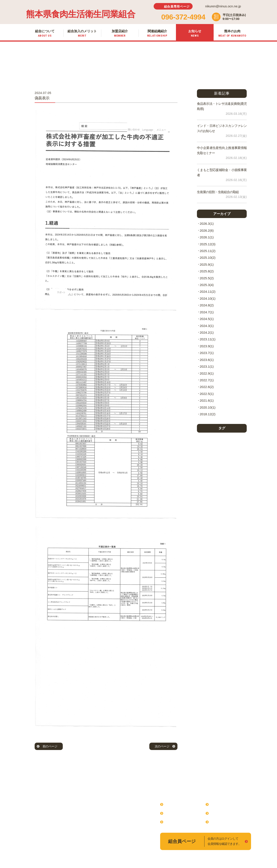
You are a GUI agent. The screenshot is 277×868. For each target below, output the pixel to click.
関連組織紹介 (221, 804)
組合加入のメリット (181, 813)
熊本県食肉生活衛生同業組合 (81, 14)
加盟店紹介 (174, 822)
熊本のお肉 (219, 822)
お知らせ (218, 813)
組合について (176, 804)
